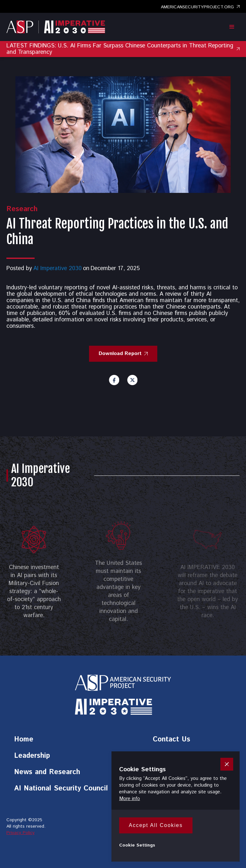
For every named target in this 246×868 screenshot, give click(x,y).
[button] (232, 27)
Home (24, 740)
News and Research (47, 773)
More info (130, 799)
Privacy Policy (20, 833)
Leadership (32, 757)
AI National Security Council (61, 789)
